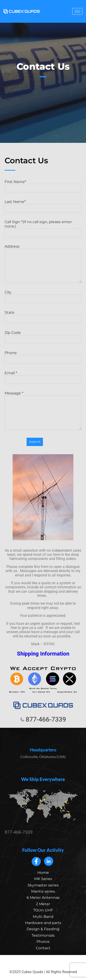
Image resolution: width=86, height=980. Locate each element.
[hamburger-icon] (77, 11)
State (10, 312)
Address (12, 246)
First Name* (15, 182)
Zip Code (13, 333)
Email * (11, 373)
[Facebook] (36, 861)
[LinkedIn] (49, 861)
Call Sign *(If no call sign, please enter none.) (38, 224)
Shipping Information (43, 654)
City (8, 292)
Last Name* (15, 202)
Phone (11, 353)
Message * (14, 393)
